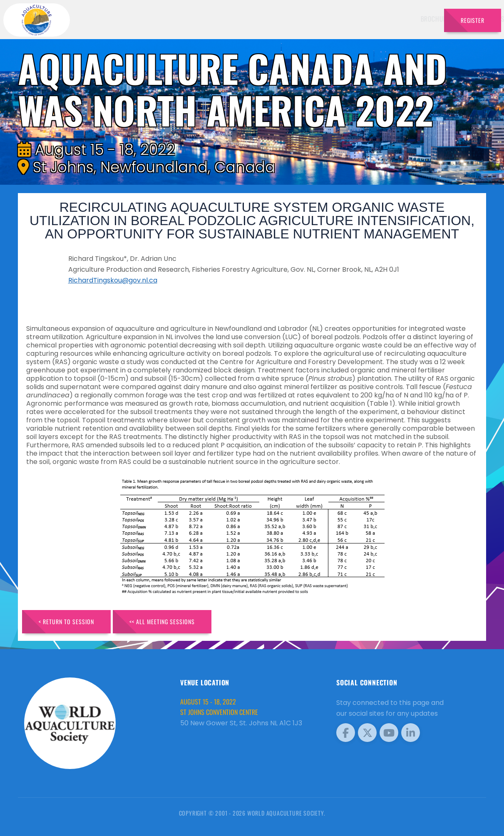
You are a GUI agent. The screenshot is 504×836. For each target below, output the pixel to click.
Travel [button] (416, 19)
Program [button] (379, 19)
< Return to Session (66, 621)
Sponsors (341, 19)
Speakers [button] (257, 19)
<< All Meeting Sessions (162, 621)
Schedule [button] (299, 19)
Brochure (219, 19)
